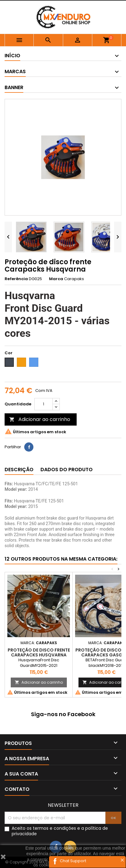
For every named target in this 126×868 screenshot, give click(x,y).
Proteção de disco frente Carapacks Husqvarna (39, 652)
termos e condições (54, 828)
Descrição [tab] (19, 470)
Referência (16, 279)
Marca (56, 279)
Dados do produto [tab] (67, 470)
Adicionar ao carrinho (40, 419)
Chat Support (73, 861)
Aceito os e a (60, 831)
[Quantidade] (44, 404)
